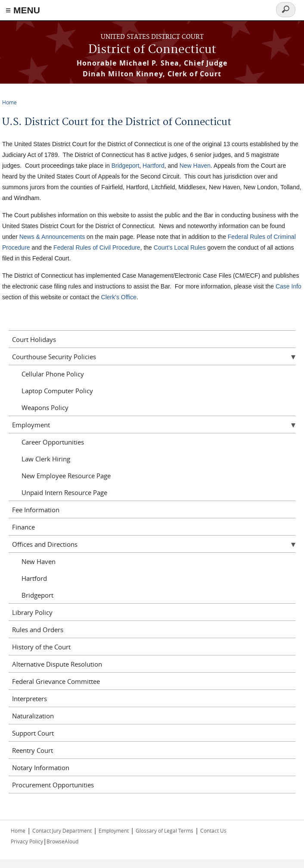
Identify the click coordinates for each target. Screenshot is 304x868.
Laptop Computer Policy (57, 391)
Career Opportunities (53, 442)
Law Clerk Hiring (46, 459)
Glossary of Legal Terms (164, 830)
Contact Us (213, 830)
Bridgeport (126, 166)
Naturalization (33, 716)
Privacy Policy (27, 841)
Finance (23, 527)
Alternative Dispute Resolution (57, 664)
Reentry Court (33, 750)
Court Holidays (34, 339)
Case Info (288, 286)
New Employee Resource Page (66, 476)
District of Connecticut (152, 50)
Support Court (33, 733)
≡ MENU (23, 10)
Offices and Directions (45, 544)
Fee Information (36, 510)
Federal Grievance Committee (56, 681)
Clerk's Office (119, 297)
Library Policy (32, 612)
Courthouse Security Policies (54, 357)
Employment (31, 425)
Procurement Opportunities (53, 785)
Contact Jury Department (62, 830)
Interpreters (29, 699)
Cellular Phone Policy (53, 374)
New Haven (195, 166)
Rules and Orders (38, 630)
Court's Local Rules (180, 248)
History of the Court (41, 647)
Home (9, 102)
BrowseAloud (62, 841)
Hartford (154, 166)
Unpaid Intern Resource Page (64, 492)
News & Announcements (52, 237)
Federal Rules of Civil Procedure (97, 248)
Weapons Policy (45, 407)
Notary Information (41, 768)
